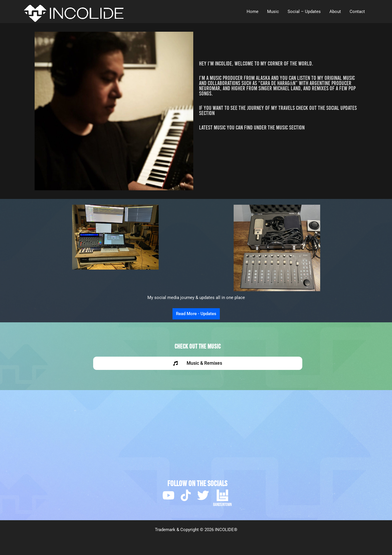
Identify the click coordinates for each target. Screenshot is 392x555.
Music (273, 12)
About (335, 12)
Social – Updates (304, 12)
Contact (357, 12)
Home (253, 12)
